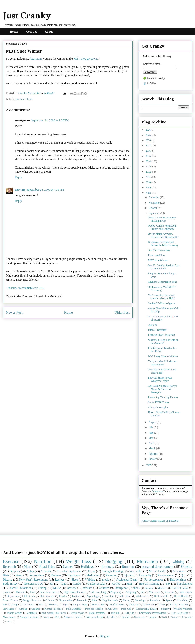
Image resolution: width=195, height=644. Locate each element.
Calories (7, 592)
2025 (149, 135)
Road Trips (47, 567)
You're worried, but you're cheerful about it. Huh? (162, 297)
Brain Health (181, 596)
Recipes (60, 580)
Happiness (74, 575)
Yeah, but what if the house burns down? (162, 363)
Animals (46, 571)
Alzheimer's (143, 596)
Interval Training (149, 584)
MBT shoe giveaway (86, 59)
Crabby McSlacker (30, 93)
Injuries (128, 575)
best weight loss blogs (54, 613)
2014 (149, 161)
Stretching (183, 600)
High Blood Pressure (75, 592)
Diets (6, 575)
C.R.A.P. (129, 613)
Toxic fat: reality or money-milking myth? (162, 219)
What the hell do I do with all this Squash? (163, 341)
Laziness (77, 596)
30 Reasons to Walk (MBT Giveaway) (162, 289)
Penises (47, 617)
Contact (32, 32)
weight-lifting (80, 604)
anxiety (72, 588)
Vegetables (136, 571)
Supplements (185, 584)
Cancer (68, 567)
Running (128, 567)
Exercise (11, 561)
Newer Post (14, 312)
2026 (149, 130)
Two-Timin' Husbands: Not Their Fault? (162, 371)
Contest (20, 99)
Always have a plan (158, 407)
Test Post (153, 325)
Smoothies (155, 600)
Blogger (105, 636)
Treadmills (28, 604)
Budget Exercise (32, 600)
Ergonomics (66, 600)
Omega (23, 609)
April (152, 443)
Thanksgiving (10, 604)
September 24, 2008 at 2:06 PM (50, 120)
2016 (149, 151)
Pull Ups (112, 609)
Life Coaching (98, 592)
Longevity (145, 575)
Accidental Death (127, 580)
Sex (168, 584)
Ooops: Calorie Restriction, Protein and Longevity (162, 227)
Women (53, 604)
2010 (149, 182)
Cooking (133, 604)
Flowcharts (9, 609)
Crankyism (149, 604)
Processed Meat (94, 617)
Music (57, 588)
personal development (158, 567)
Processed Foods (72, 617)
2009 (149, 188)
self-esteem (125, 596)
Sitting (126, 600)
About (49, 32)
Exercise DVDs (34, 584)
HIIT (130, 584)
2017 (149, 146)
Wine (41, 604)
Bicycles (15, 571)
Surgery (165, 609)
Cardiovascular (96, 584)
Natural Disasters (29, 617)
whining (179, 562)
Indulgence (121, 588)
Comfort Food (116, 604)
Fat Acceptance (154, 580)
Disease (7, 580)
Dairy (162, 604)
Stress (19, 575)
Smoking (140, 600)
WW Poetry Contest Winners (163, 356)
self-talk (115, 613)
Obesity (187, 567)
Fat (51, 584)
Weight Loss (79, 561)
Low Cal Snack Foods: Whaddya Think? (160, 379)
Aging (30, 571)
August (153, 422)
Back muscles (162, 596)
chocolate (109, 596)
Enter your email (152, 64)
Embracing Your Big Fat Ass (163, 397)
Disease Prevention (20, 588)
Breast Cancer (10, 600)
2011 (148, 177)
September (154, 213)
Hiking (42, 588)
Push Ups (126, 609)
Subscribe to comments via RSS (25, 288)
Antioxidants (37, 575)
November (154, 203)
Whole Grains (14, 613)
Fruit (32, 592)
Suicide (126, 617)
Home (14, 32)
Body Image (10, 584)
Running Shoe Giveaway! (161, 335)
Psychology (93, 596)
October (153, 208)
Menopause (9, 617)
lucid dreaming (97, 613)
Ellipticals (29, 596)
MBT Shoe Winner (158, 260)
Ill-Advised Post (156, 255)
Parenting (112, 575)
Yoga (63, 584)
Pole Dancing (73, 609)
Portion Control (180, 588)
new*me (20, 190)
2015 (149, 156)
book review (186, 592)
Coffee (116, 584)
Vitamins (170, 592)
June (151, 433)
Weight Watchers (183, 609)
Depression (13, 596)
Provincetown (166, 575)
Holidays (87, 567)
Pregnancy (116, 592)
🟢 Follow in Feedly (154, 78)
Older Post (122, 312)
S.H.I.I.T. (112, 617)
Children (104, 588)
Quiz (184, 575)
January (153, 459)
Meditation (93, 575)
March (152, 448)
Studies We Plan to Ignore (162, 303)
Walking (90, 580)
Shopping (131, 592)
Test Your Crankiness (159, 250)
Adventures (180, 571)
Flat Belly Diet (180, 613)
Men (94, 600)
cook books (78, 613)
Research (9, 567)
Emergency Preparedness (153, 613)
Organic (36, 609)
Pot (57, 617)
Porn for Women (94, 609)
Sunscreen (140, 617)
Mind (27, 567)
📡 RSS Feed (150, 83)
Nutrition (43, 561)
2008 (149, 193)
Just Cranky (27, 16)
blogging (114, 561)
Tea (143, 592)
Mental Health (158, 571)
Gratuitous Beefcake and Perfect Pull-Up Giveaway (163, 244)
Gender (63, 596)
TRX (9, 621)
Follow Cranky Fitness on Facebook (160, 521)
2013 (149, 167)
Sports (169, 600)
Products (108, 567)
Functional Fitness (50, 592)
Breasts (149, 588)
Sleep (75, 580)
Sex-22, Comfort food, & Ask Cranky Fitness (163, 267)
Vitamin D (155, 592)
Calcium (50, 600)
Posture (174, 617)
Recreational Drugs (146, 609)
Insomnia (82, 600)
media (106, 580)
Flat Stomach (47, 596)
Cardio (77, 584)
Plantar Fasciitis (53, 609)
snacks (153, 617)
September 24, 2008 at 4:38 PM (45, 190)
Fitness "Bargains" (158, 330)
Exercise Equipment (69, 571)
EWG (164, 617)
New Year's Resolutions (34, 580)
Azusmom (36, 59)
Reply (18, 177)
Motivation (147, 561)
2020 (149, 140)
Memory (162, 588)
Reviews (56, 575)
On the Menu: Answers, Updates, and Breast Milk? (163, 236)
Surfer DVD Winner (159, 402)
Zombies (32, 613)
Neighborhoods (110, 600)
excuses (87, 588)
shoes (29, 99)
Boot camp (98, 604)
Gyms (92, 571)
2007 (149, 465)
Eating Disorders (179, 604)
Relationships (178, 580)
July (151, 427)
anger (65, 604)
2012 (149, 172)
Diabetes (21, 592)
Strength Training (112, 571)
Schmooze (157, 491)
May (151, 438)
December (154, 197)
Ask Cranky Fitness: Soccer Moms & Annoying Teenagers (162, 389)
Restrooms (187, 617)
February (154, 454)
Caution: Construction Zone (162, 282)
